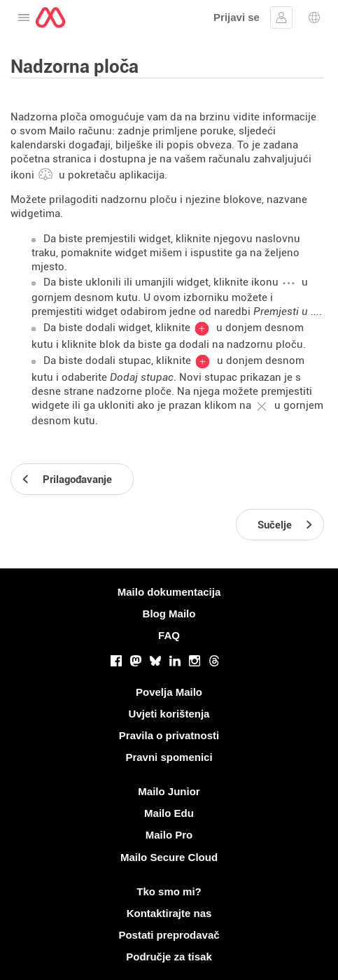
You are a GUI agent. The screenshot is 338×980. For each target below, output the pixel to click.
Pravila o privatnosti (169, 735)
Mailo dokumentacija (169, 592)
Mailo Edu (169, 813)
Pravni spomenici (169, 757)
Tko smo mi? (169, 891)
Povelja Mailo (169, 692)
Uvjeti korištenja (169, 714)
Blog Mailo (169, 614)
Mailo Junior (169, 791)
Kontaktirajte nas (169, 913)
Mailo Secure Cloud (169, 857)
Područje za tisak (169, 957)
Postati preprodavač (169, 935)
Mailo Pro (169, 835)
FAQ (169, 635)
